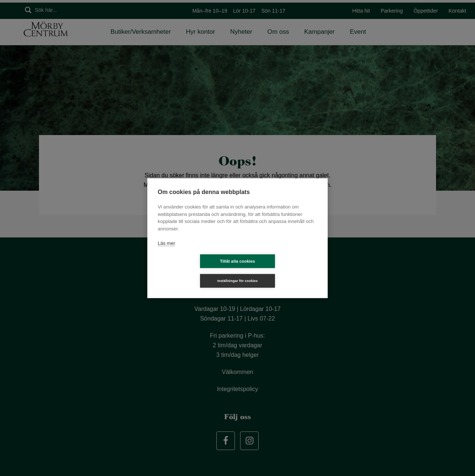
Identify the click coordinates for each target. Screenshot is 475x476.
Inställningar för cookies (281, 271)
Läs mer (166, 253)
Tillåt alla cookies (194, 271)
